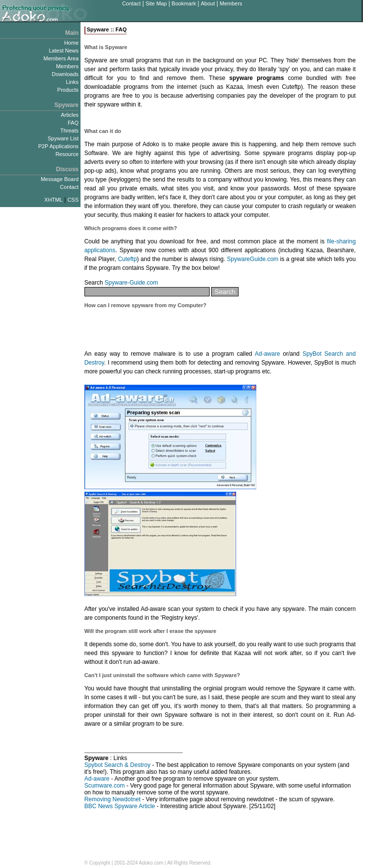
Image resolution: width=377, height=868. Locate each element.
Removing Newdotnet (113, 799)
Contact (132, 3)
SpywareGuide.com (253, 259)
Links (72, 82)
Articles (70, 115)
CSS (73, 200)
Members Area (61, 58)
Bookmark (184, 3)
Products (68, 90)
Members (231, 3)
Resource (67, 154)
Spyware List (63, 138)
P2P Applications (58, 146)
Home (71, 43)
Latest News (64, 51)
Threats (69, 131)
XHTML (53, 200)
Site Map (156, 3)
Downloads (65, 74)
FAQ (73, 123)
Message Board (60, 179)
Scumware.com (105, 786)
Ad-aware (267, 354)
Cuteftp (127, 259)
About (208, 3)
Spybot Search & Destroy (118, 765)
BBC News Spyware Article (120, 806)
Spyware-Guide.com (131, 283)
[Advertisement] (199, 118)
